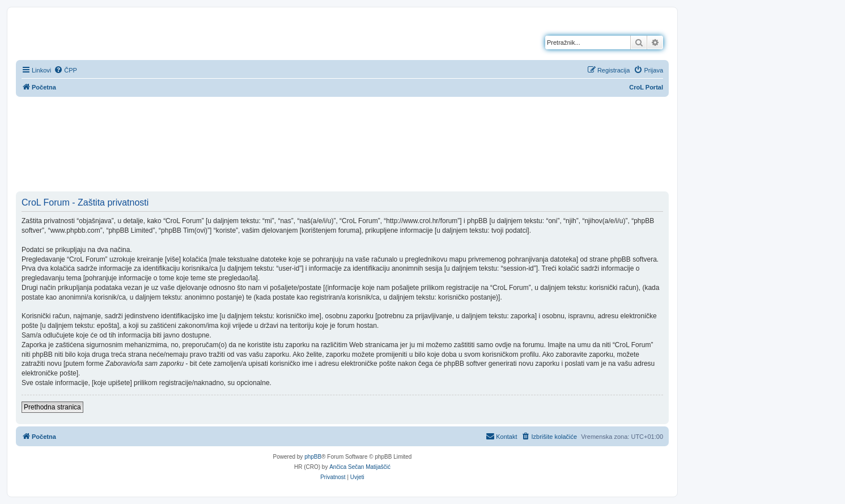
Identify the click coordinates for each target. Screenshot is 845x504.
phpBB (313, 457)
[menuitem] (65, 70)
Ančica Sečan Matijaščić (360, 467)
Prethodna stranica (52, 407)
